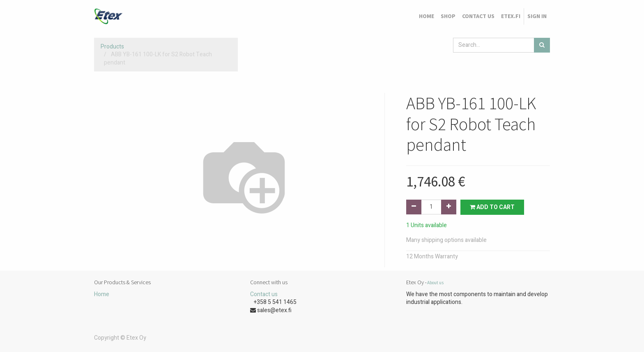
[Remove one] (414, 207)
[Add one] (449, 207)
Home (102, 294)
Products (112, 47)
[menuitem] (427, 16)
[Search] (542, 45)
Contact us (264, 294)
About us (435, 283)
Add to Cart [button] (492, 207)
